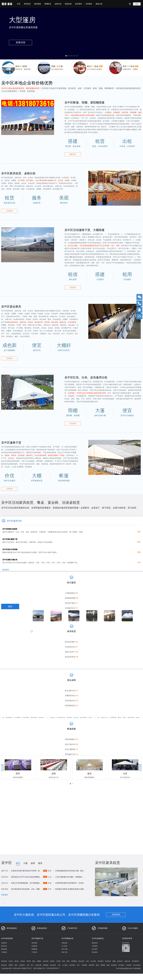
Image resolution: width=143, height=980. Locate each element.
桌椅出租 (58, 4)
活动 (10, 645)
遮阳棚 (103, 965)
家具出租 (4, 946)
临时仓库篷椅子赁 (39, 968)
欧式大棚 (64, 949)
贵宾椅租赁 (135, 961)
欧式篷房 (121, 965)
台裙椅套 (95, 946)
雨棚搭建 (34, 949)
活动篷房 (129, 965)
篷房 (10, 606)
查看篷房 (5, 895)
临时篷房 (34, 943)
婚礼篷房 (95, 952)
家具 (18, 863)
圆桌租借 (68, 4)
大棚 (10, 634)
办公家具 (64, 946)
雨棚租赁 (48, 4)
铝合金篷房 (137, 965)
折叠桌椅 (64, 943)
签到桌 (17, 961)
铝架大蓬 (64, 952)
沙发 (10, 628)
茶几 (32, 965)
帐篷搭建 (4, 949)
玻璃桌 (52, 961)
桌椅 (10, 612)
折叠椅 (39, 961)
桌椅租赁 (4, 943)
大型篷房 (4, 952)
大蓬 (10, 639)
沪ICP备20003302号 (52, 968)
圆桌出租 (99, 4)
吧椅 (68, 961)
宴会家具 (95, 949)
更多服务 (6, 571)
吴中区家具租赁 (7, 938)
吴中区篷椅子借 (37, 938)
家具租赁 (27, 4)
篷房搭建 (38, 4)
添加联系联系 (14, 817)
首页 (19, 4)
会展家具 (22, 965)
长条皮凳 (46, 961)
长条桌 (11, 961)
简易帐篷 (34, 946)
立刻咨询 (9, 211)
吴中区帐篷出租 (67, 938)
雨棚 (10, 623)
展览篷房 (114, 965)
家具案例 (79, 4)
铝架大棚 (38, 965)
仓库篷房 (89, 4)
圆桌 (10, 650)
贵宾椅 (29, 961)
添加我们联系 (127, 938)
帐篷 (10, 617)
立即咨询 (116, 915)
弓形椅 (58, 961)
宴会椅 (23, 961)
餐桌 (16, 965)
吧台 (78, 965)
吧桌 (64, 961)
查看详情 (73, 154)
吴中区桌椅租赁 (98, 938)
